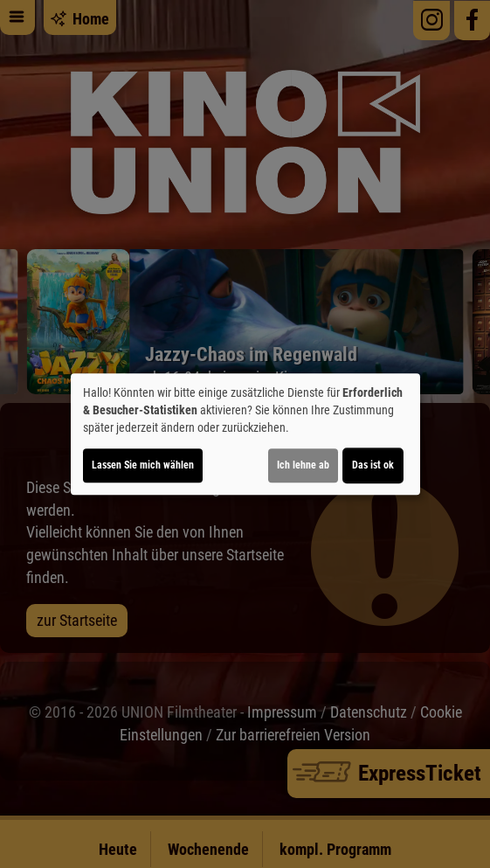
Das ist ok (373, 465)
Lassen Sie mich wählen (143, 465)
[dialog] (245, 434)
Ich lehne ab (303, 465)
